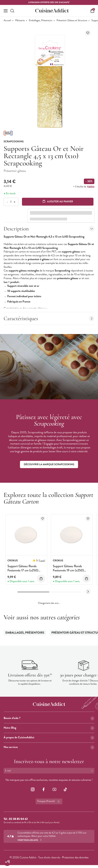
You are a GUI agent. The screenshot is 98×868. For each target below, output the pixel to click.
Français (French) (49, 801)
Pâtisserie (20, 21)
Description (49, 229)
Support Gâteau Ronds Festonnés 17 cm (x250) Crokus (23, 570)
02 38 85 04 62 (18, 819)
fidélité (91, 187)
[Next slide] (88, 592)
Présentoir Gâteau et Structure (72, 21)
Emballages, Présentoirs (41, 21)
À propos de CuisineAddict (49, 737)
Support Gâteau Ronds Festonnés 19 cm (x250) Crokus (68, 570)
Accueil (7, 21)
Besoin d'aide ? (49, 718)
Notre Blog (49, 728)
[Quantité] (11, 202)
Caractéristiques (49, 318)
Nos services (49, 747)
